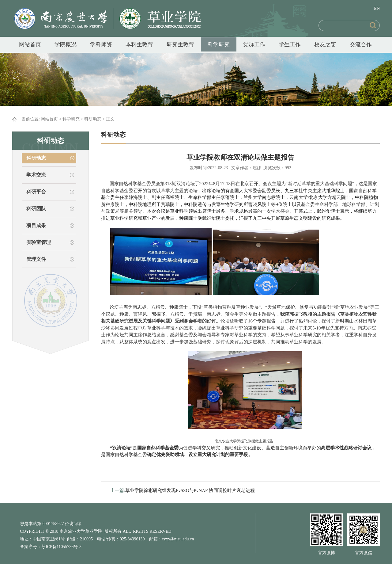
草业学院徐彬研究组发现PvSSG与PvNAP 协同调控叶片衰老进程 (190, 490)
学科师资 (101, 44)
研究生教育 (180, 44)
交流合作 (361, 44)
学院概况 (66, 44)
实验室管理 (39, 242)
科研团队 (36, 209)
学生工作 (290, 44)
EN (377, 8)
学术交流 (36, 175)
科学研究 (219, 44)
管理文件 (36, 259)
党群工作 (254, 44)
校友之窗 (325, 44)
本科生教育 (139, 44)
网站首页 (30, 44)
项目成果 (36, 225)
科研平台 (36, 192)
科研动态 (93, 119)
